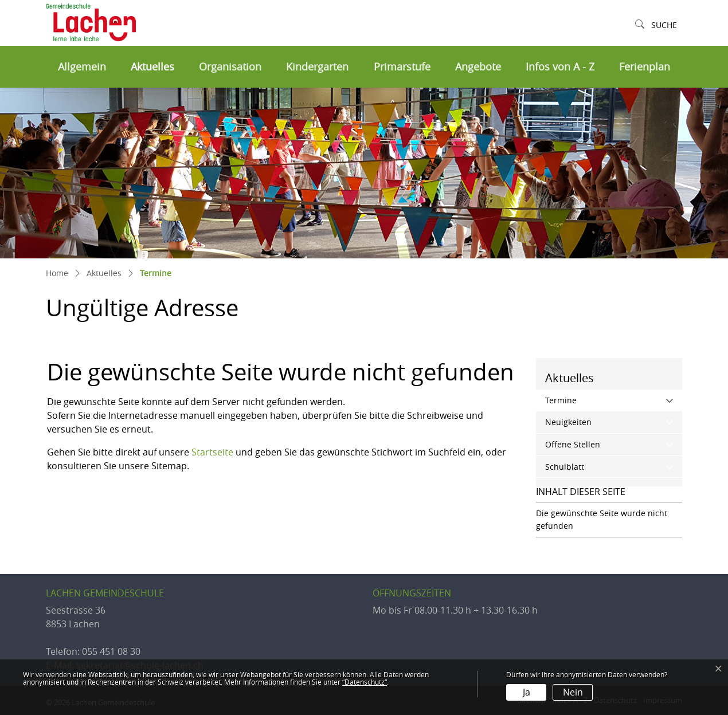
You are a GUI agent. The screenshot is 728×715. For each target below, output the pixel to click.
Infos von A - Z (560, 67)
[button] (656, 25)
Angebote (478, 67)
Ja (527, 692)
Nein (573, 692)
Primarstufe (402, 67)
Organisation (230, 67)
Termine (585, 400)
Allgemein (82, 67)
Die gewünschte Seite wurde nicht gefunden (602, 519)
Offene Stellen (573, 444)
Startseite (212, 452)
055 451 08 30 (111, 651)
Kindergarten (317, 67)
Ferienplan (645, 67)
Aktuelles (152, 67)
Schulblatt (565, 467)
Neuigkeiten (568, 422)
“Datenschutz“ (365, 682)
